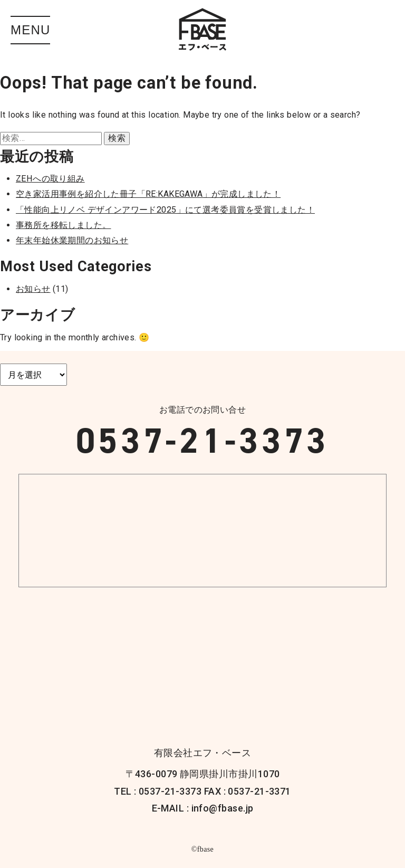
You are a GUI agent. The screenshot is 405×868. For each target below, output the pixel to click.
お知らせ (33, 289)
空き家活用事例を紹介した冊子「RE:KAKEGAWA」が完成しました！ (148, 194)
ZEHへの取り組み (50, 179)
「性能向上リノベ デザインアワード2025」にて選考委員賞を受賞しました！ (165, 210)
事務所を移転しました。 (63, 225)
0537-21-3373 (202, 441)
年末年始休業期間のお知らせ (72, 240)
